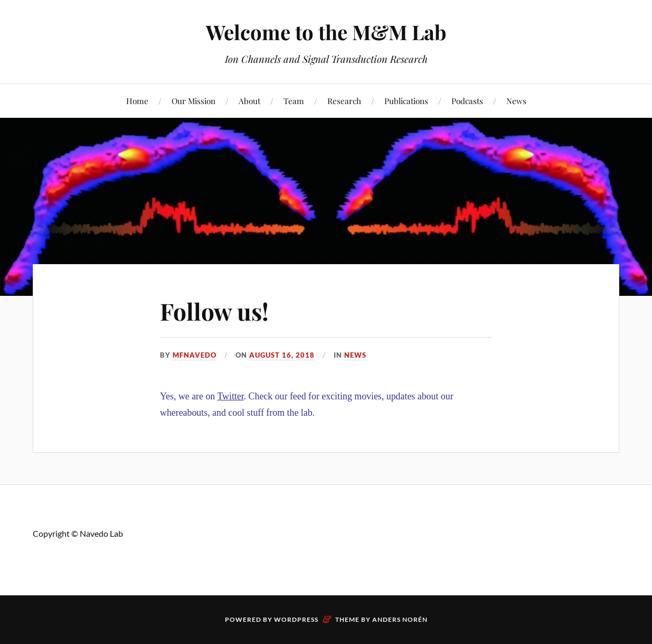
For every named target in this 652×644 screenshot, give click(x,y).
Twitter (230, 396)
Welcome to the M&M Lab (326, 32)
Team (294, 101)
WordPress (296, 619)
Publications (406, 101)
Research (344, 101)
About (249, 101)
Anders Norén (400, 619)
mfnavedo (195, 355)
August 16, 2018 (282, 355)
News (516, 101)
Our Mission (193, 101)
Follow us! (214, 311)
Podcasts (467, 101)
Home (137, 101)
